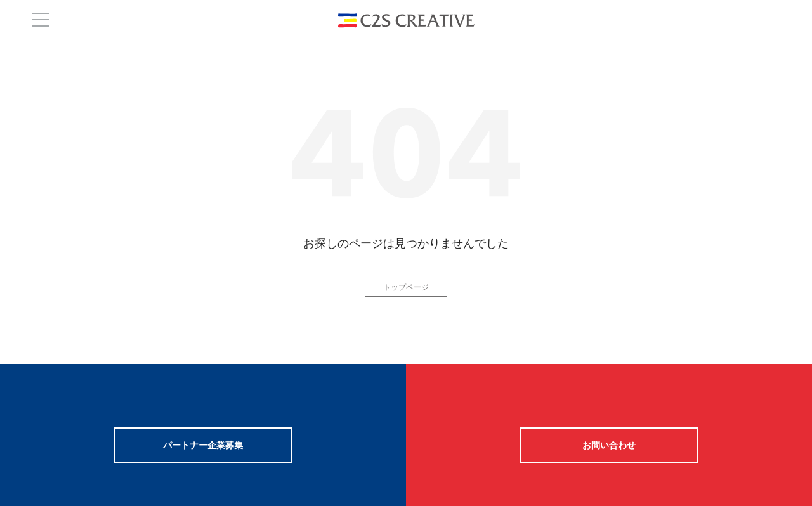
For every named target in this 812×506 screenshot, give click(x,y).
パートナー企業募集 (203, 445)
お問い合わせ (609, 445)
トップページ (406, 287)
